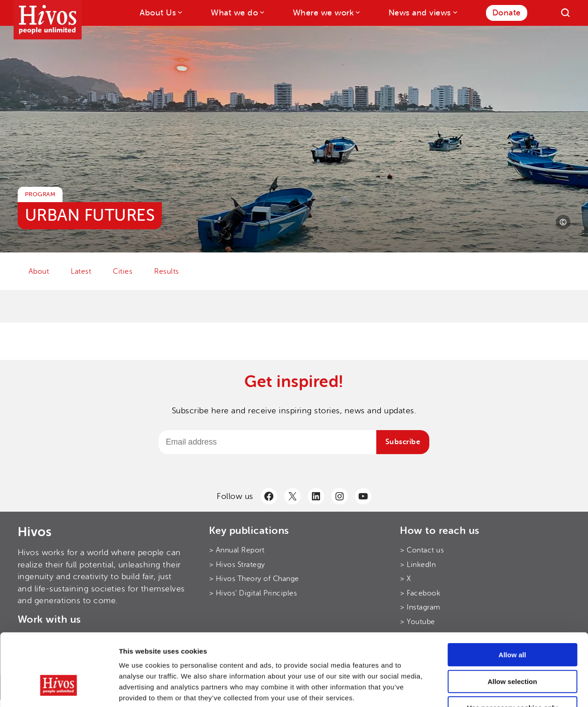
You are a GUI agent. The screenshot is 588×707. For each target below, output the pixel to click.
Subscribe (403, 442)
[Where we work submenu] (357, 12)
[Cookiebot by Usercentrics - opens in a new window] (59, 689)
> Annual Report (237, 550)
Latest (81, 271)
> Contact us (422, 550)
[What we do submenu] (261, 12)
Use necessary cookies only (512, 649)
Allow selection (512, 623)
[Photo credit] (563, 222)
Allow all (513, 596)
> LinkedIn (418, 565)
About (39, 271)
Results (167, 271)
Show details (476, 689)
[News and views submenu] (454, 12)
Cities (123, 271)
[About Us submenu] (179, 12)
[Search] (565, 13)
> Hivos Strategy (237, 565)
